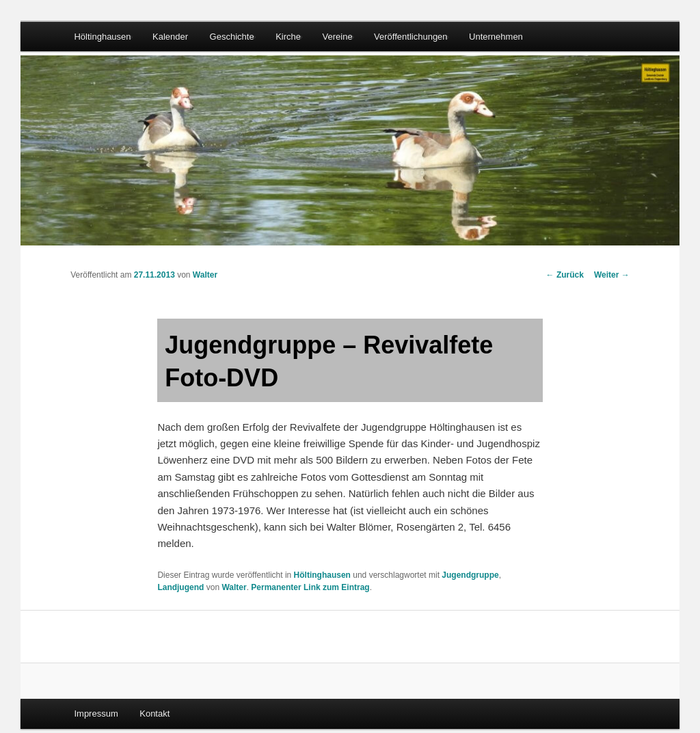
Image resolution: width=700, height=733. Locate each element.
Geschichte (232, 37)
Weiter (612, 275)
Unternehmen (496, 37)
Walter (205, 275)
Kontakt (154, 714)
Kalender (170, 37)
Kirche (288, 37)
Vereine (338, 37)
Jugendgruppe (470, 575)
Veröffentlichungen (410, 37)
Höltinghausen (102, 37)
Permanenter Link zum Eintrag (310, 587)
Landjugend (180, 587)
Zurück (565, 275)
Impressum (96, 714)
